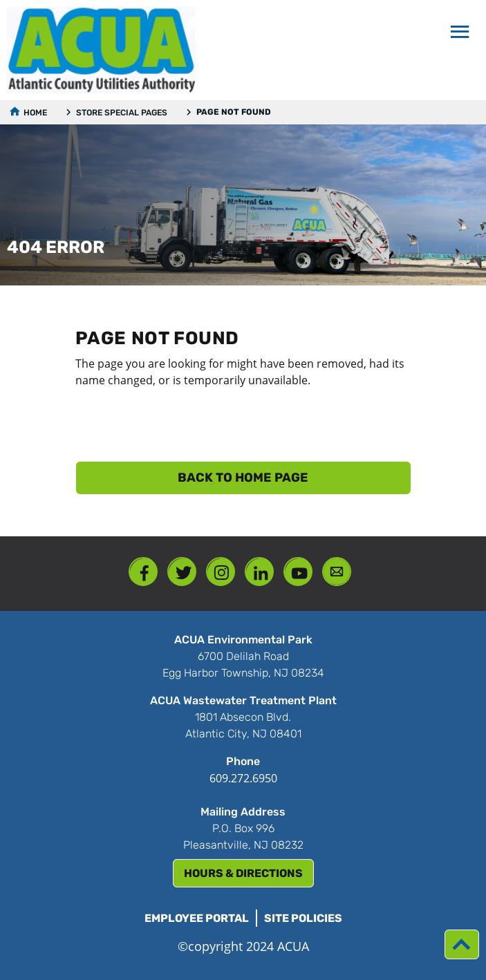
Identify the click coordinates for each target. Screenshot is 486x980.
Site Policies (303, 918)
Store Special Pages (122, 113)
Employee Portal (197, 918)
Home (35, 113)
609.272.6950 (243, 778)
